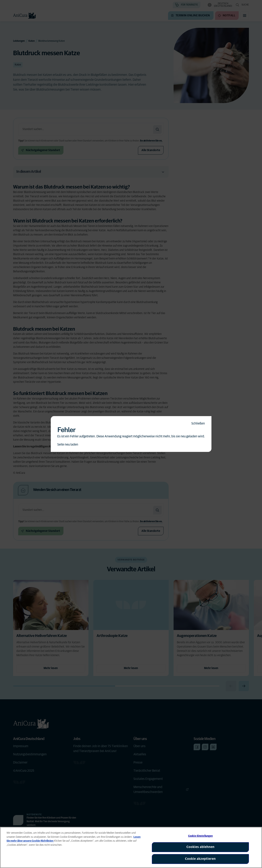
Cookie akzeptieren (200, 859)
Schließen (198, 423)
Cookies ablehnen (200, 847)
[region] (131, 847)
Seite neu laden (68, 445)
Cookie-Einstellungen (200, 836)
